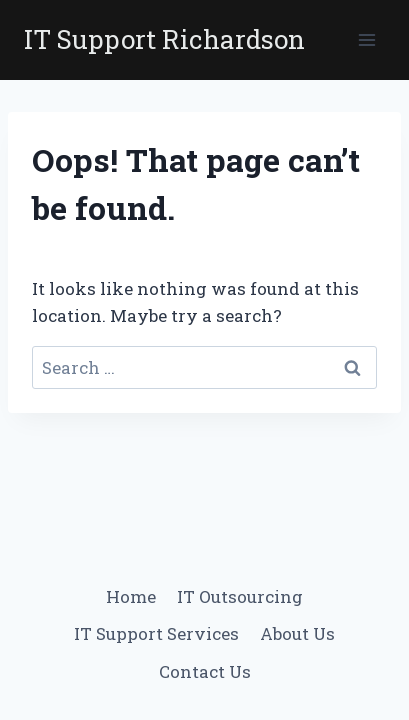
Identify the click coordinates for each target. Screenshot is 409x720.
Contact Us (205, 671)
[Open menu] (366, 39)
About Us (297, 633)
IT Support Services (156, 633)
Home (131, 596)
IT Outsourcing (240, 596)
